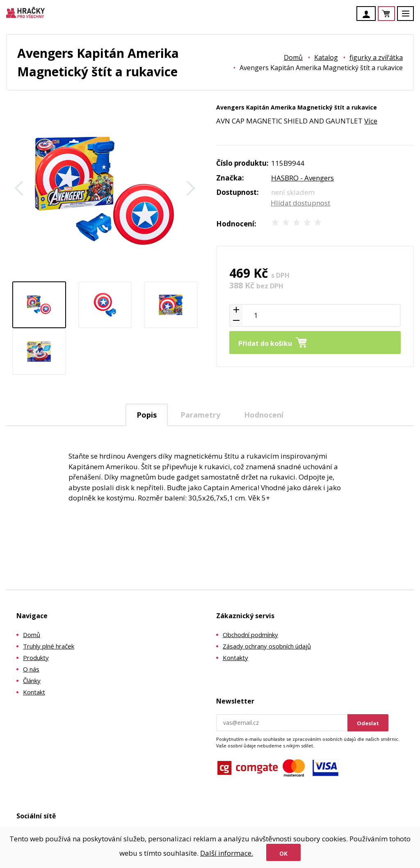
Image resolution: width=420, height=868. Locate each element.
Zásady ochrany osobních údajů (267, 646)
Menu (410, 17)
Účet (368, 14)
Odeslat (368, 723)
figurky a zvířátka (376, 57)
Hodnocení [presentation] (264, 415)
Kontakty (235, 658)
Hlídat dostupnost (300, 203)
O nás (31, 669)
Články (32, 681)
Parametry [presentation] (200, 415)
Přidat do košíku (265, 343)
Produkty (36, 658)
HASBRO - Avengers (302, 178)
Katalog (326, 57)
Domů (293, 57)
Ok (283, 853)
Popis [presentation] (147, 415)
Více (371, 121)
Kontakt (34, 692)
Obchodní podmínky (250, 635)
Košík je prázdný (395, 14)
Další (191, 188)
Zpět (19, 188)
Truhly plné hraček (49, 646)
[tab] (147, 415)
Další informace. (227, 853)
